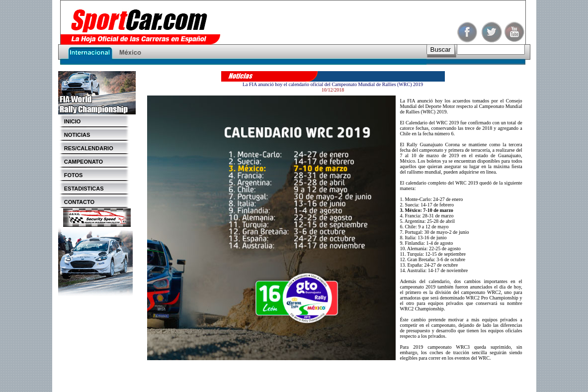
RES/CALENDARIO (86, 148)
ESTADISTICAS (81, 189)
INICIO (70, 121)
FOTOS (71, 175)
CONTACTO (77, 202)
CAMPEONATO (81, 162)
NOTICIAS (74, 135)
